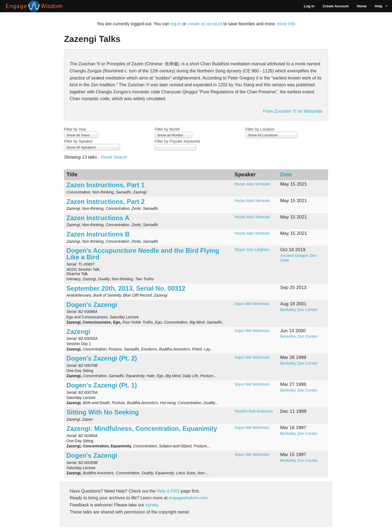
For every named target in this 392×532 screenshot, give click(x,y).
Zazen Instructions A (98, 218)
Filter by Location (260, 129)
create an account (205, 24)
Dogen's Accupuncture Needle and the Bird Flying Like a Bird (143, 254)
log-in (176, 24)
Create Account (336, 6)
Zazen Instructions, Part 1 (105, 185)
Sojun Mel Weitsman (252, 304)
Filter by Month (167, 129)
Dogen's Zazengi (92, 305)
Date (286, 174)
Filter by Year (75, 129)
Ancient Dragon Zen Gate (298, 258)
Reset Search (114, 157)
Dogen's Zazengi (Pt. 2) (102, 358)
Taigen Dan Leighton (252, 250)
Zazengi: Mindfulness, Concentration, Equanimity (142, 429)
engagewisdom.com (188, 498)
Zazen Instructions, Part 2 (105, 202)
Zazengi (78, 332)
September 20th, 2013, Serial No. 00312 (126, 288)
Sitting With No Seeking (103, 412)
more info (286, 24)
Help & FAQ (168, 491)
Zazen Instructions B (98, 234)
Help (379, 6)
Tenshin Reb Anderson (254, 411)
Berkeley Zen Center (299, 310)
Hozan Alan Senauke (252, 184)
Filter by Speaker (78, 141)
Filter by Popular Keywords (177, 141)
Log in (309, 6)
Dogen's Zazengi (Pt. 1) (102, 385)
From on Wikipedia (293, 111)
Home (362, 6)
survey (152, 505)
